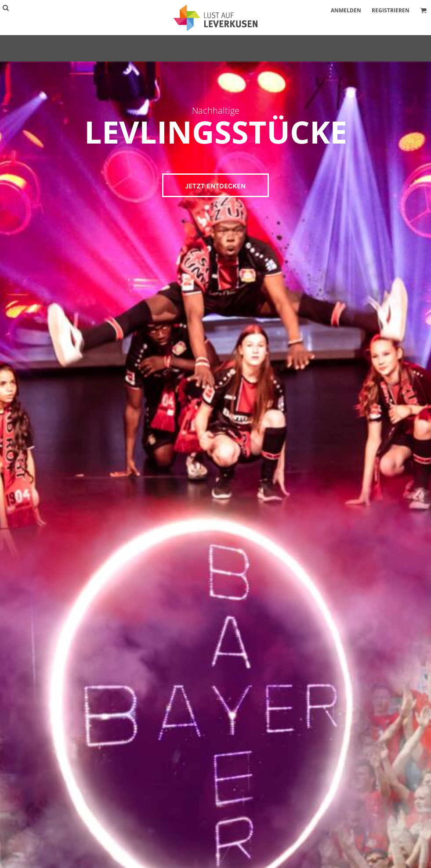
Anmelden (346, 10)
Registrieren (391, 10)
